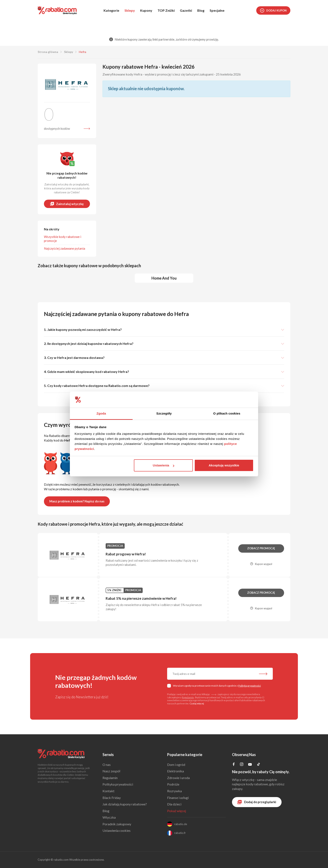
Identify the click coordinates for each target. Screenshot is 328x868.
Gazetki (186, 10)
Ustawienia (163, 465)
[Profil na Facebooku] (234, 765)
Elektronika (176, 771)
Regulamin (188, 697)
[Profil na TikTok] (259, 765)
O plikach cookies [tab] (227, 413)
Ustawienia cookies (117, 830)
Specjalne (217, 10)
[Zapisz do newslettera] (263, 674)
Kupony (146, 10)
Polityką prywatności (250, 686)
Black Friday (112, 798)
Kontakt (108, 791)
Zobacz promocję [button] (261, 548)
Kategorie (111, 10)
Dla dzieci (174, 804)
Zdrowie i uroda (178, 778)
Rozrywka (174, 791)
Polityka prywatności (118, 784)
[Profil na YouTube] (250, 765)
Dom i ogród (176, 765)
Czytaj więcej (197, 703)
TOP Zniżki (166, 10)
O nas (107, 765)
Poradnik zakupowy (117, 824)
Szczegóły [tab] (164, 413)
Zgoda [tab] (101, 413)
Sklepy (130, 10)
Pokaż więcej (177, 811)
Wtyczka (109, 817)
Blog (201, 10)
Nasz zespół (111, 771)
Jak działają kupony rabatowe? (125, 804)
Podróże (173, 784)
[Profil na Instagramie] (242, 765)
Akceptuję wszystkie (224, 465)
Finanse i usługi (178, 798)
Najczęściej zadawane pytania (65, 248)
